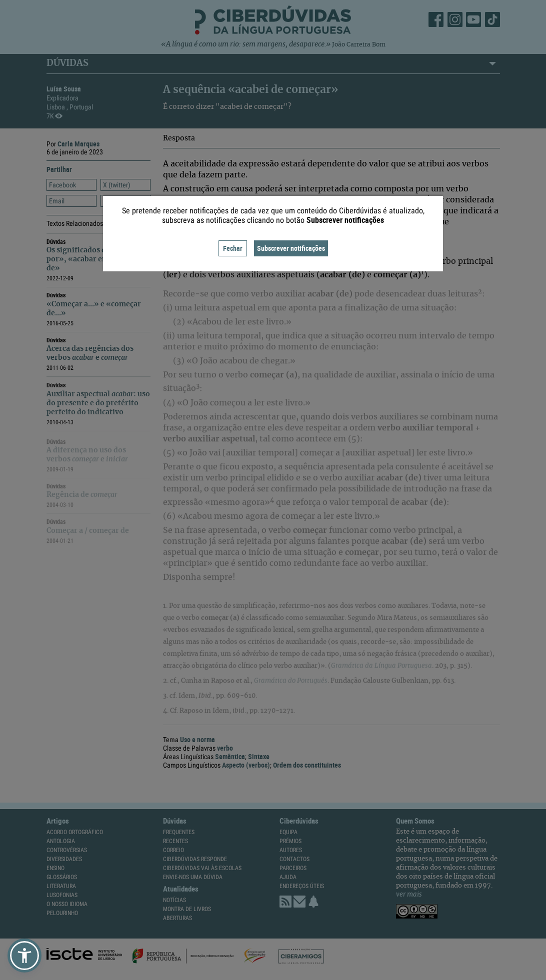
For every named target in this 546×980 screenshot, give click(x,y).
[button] (24, 956)
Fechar (233, 248)
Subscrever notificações (291, 248)
